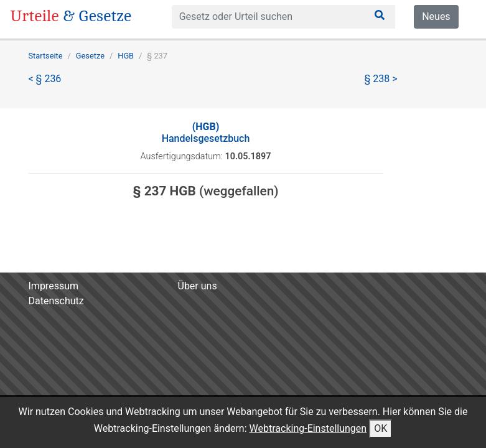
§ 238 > (381, 79)
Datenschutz (56, 301)
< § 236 (45, 79)
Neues (436, 16)
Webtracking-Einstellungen (308, 428)
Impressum (54, 286)
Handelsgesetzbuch (206, 133)
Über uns (198, 286)
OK (381, 428)
